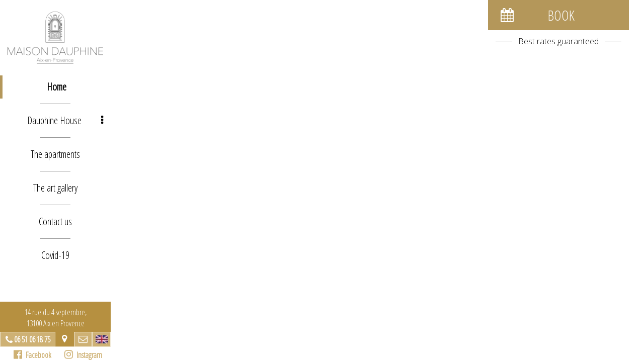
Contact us (55, 221)
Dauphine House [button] (65, 120)
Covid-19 (55, 255)
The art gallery (55, 188)
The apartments (55, 154)
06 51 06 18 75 (32, 339)
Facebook (32, 355)
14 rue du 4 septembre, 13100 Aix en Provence (56, 318)
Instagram (83, 355)
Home (57, 87)
